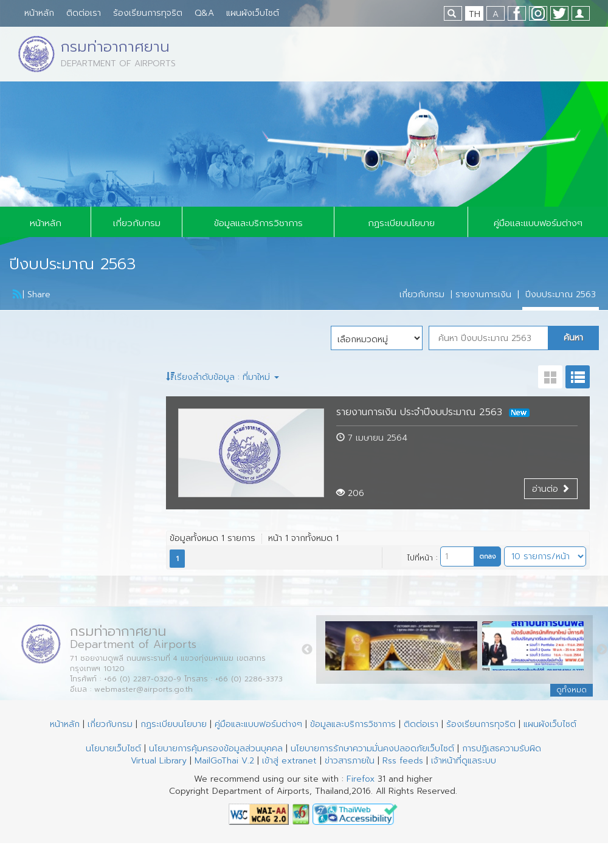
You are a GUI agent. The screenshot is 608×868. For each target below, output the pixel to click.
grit (550, 377)
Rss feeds (403, 761)
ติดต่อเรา (84, 13)
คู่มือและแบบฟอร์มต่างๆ (538, 223)
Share (39, 294)
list (578, 377)
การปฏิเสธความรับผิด (502, 749)
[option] (404, 649)
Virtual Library (159, 761)
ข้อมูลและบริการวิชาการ (258, 223)
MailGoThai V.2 (224, 761)
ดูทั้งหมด (572, 690)
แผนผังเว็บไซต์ (253, 13)
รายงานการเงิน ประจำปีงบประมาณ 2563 (433, 412)
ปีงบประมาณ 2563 (561, 294)
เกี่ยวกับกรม (137, 223)
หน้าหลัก (39, 13)
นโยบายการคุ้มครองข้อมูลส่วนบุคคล (216, 749)
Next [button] (602, 650)
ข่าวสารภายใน (350, 761)
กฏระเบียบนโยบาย (401, 223)
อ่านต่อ (551, 489)
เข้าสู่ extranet (289, 761)
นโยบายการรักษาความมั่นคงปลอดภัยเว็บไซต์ (372, 749)
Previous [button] (307, 650)
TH (475, 14)
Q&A (204, 13)
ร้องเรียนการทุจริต (148, 13)
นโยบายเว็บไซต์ (113, 749)
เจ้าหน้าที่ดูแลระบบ (464, 761)
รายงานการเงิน (483, 294)
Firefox (361, 779)
